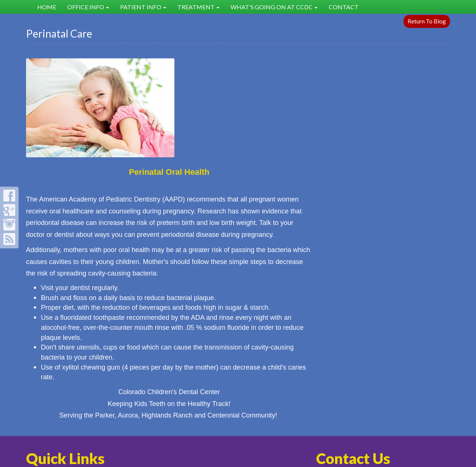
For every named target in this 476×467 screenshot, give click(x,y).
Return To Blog (427, 21)
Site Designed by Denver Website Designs (238, 458)
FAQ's (111, 377)
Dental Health (195, 377)
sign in (269, 433)
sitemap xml (231, 433)
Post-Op (187, 386)
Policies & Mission (56, 386)
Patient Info (143, 7)
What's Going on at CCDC (274, 7)
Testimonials (120, 386)
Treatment (198, 7)
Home (47, 7)
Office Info (88, 7)
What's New (265, 377)
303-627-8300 (340, 377)
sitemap (209, 433)
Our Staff (260, 386)
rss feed (253, 433)
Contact (344, 7)
